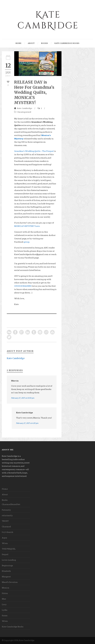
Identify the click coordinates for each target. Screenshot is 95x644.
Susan (5, 616)
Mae (4, 599)
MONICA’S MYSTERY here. (27, 226)
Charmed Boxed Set (11, 504)
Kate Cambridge (25, 108)
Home (18, 43)
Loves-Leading (9, 560)
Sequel (5, 554)
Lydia (5, 610)
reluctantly (7, 516)
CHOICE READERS (23, 286)
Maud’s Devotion (10, 582)
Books (45, 43)
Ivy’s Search (8, 532)
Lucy (4, 604)
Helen (5, 593)
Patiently (6, 510)
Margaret (6, 577)
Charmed (6, 527)
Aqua (4, 538)
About (31, 43)
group (27, 242)
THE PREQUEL (9, 549)
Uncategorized (24, 112)
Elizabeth (6, 571)
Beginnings (7, 566)
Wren (5, 543)
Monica (6, 588)
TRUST (5, 521)
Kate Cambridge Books (67, 43)
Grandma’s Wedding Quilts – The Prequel (34, 151)
